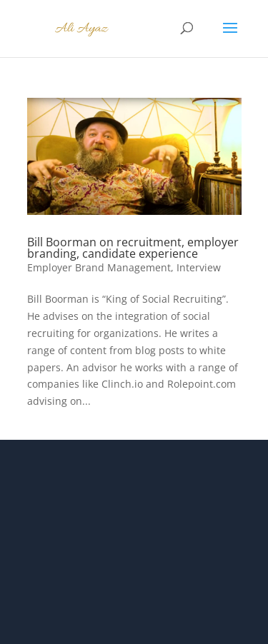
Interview (199, 267)
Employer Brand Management (99, 267)
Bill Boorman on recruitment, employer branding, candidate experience (133, 248)
